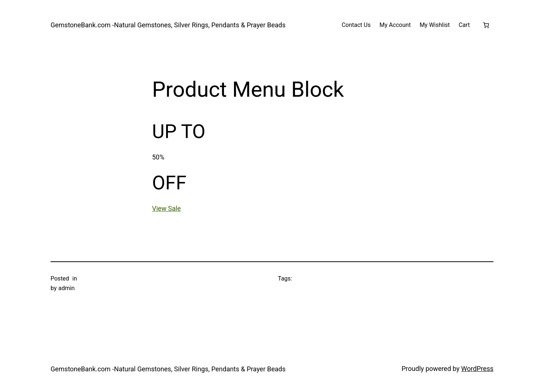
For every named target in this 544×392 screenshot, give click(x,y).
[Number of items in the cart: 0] (486, 25)
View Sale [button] (166, 208)
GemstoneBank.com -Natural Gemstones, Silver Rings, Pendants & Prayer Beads (168, 25)
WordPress (477, 369)
